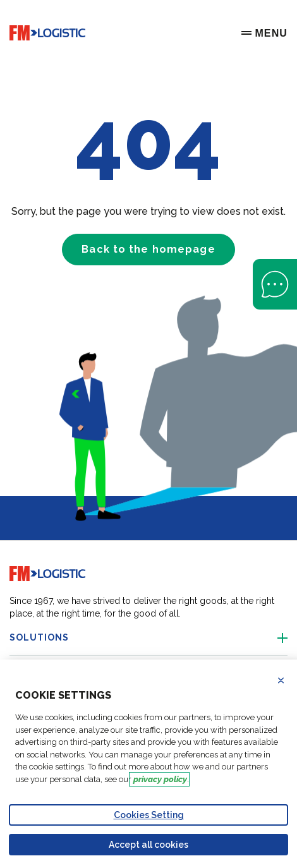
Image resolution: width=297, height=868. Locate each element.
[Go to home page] (47, 33)
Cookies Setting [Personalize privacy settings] (149, 815)
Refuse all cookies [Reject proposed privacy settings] (289, 680)
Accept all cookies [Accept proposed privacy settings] (148, 845)
